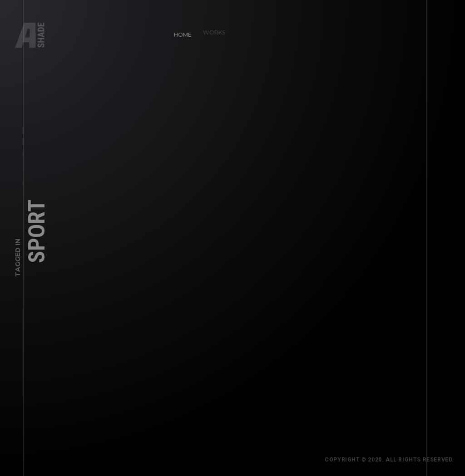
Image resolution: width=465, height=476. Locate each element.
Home (180, 32)
